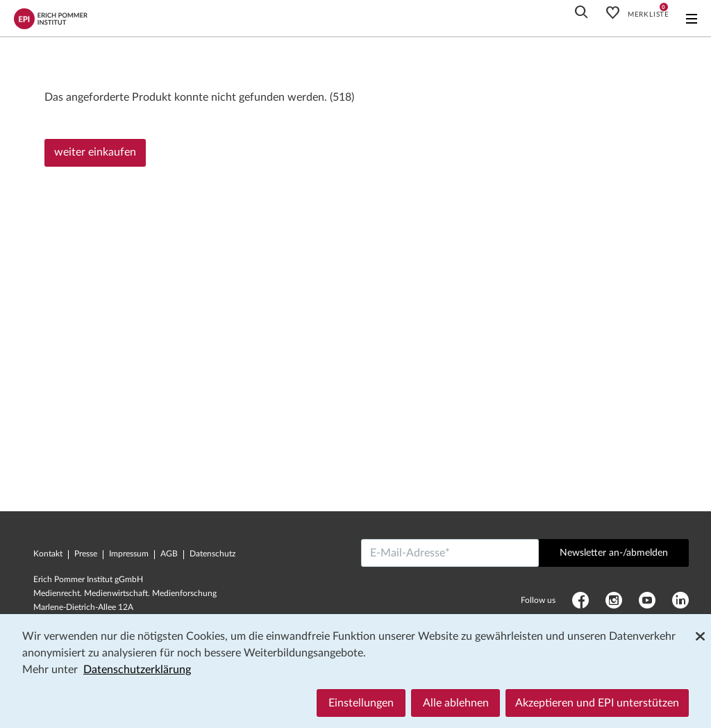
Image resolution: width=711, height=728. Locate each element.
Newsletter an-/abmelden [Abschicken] (614, 553)
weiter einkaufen (95, 152)
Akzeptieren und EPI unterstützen (597, 703)
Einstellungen (361, 703)
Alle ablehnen (456, 703)
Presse (86, 554)
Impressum (129, 554)
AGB (169, 554)
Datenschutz (212, 554)
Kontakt (48, 554)
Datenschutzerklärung (137, 670)
